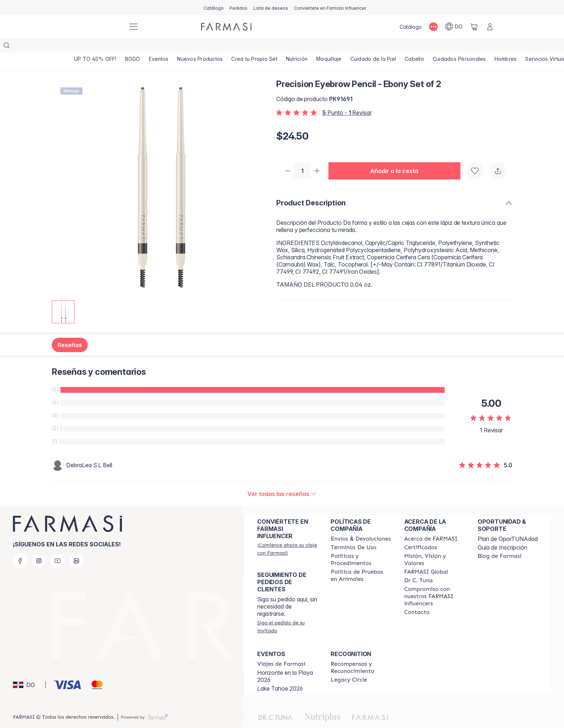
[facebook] (20, 546)
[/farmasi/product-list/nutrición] (297, 47)
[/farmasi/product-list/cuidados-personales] (459, 47)
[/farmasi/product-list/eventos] (159, 47)
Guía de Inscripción (502, 533)
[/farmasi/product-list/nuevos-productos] (200, 47)
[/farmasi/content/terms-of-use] (353, 533)
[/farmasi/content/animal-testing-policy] (361, 561)
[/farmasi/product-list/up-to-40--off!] (95, 47)
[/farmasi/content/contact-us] (417, 598)
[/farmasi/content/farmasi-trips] (281, 650)
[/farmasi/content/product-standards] (421, 533)
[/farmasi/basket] (474, 27)
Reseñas (70, 331)
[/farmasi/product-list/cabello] (414, 47)
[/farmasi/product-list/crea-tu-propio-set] (254, 47)
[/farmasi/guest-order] (287, 612)
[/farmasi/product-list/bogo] (133, 47)
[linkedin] (76, 546)
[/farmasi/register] (238, 8)
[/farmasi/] (95, 27)
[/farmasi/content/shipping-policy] (361, 524)
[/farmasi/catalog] (214, 8)
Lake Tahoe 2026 (280, 674)
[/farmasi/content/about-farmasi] (431, 524)
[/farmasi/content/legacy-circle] (349, 665)
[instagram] (39, 546)
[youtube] (58, 546)
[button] (397, 157)
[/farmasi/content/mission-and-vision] (435, 545)
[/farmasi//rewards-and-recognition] (361, 653)
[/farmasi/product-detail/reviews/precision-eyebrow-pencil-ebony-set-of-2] (282, 479)
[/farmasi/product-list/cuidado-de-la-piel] (373, 47)
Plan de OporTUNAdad (508, 524)
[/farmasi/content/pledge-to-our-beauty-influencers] (419, 566)
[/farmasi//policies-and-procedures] (361, 545)
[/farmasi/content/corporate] (426, 558)
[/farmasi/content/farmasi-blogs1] (500, 542)
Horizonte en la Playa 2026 (285, 662)
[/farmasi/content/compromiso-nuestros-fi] (435, 582)
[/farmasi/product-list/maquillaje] (329, 47)
